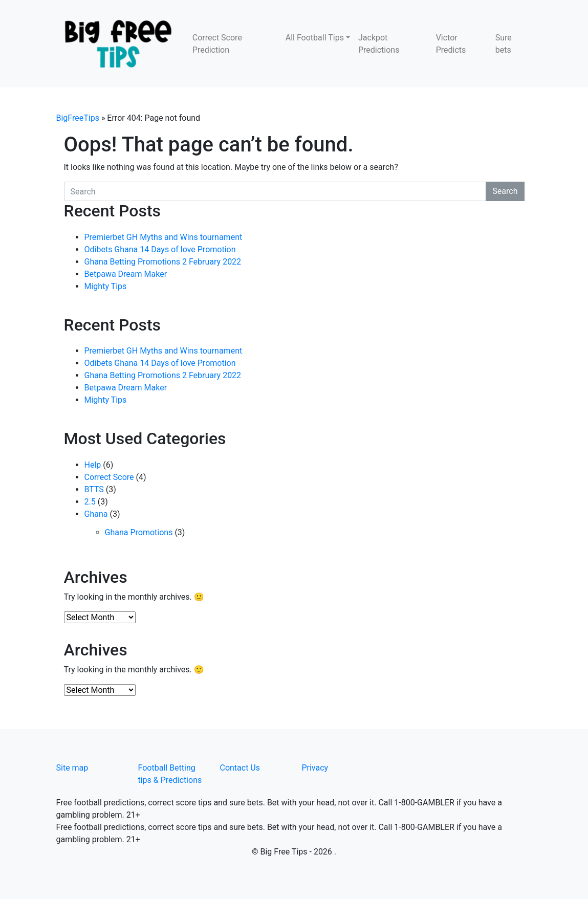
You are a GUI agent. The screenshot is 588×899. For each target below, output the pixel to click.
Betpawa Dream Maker (126, 274)
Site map (72, 768)
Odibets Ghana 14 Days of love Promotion (160, 249)
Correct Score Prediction (217, 44)
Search (505, 191)
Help (93, 465)
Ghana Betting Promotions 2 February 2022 (163, 262)
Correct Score (109, 477)
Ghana (96, 514)
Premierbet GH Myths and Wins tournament (164, 237)
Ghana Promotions (139, 532)
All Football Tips (315, 38)
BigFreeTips (78, 118)
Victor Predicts (451, 44)
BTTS (94, 489)
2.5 (90, 502)
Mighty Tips (106, 286)
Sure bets (504, 44)
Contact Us (240, 768)
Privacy (315, 768)
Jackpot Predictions (379, 44)
